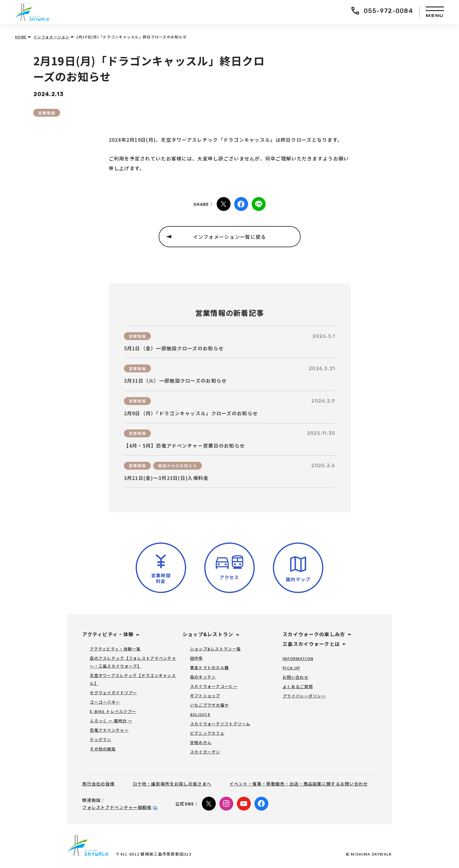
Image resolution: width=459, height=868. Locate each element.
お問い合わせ (296, 677)
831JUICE (200, 714)
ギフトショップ (205, 696)
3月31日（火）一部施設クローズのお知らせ (175, 381)
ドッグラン (100, 739)
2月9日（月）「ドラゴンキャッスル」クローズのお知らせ (191, 413)
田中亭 (197, 658)
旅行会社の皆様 (98, 784)
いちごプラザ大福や (210, 705)
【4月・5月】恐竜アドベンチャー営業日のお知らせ (184, 446)
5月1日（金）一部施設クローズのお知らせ (174, 348)
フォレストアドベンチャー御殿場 (117, 807)
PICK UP (291, 668)
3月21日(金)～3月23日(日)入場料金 (166, 478)
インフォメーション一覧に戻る (230, 237)
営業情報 (47, 113)
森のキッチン (203, 677)
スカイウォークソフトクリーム (220, 724)
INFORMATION (298, 658)
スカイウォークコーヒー (214, 686)
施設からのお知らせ (178, 466)
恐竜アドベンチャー (109, 730)
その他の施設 (103, 749)
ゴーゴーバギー (105, 702)
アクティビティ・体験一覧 (115, 649)
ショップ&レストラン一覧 (215, 649)
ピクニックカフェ (207, 733)
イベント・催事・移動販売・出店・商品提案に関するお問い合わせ (299, 784)
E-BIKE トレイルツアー (113, 711)
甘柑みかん (201, 742)
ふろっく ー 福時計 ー (111, 721)
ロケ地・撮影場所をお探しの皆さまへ (172, 784)
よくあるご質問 (298, 687)
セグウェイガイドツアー (113, 693)
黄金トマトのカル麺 (210, 667)
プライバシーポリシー (304, 696)
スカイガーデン (205, 752)
